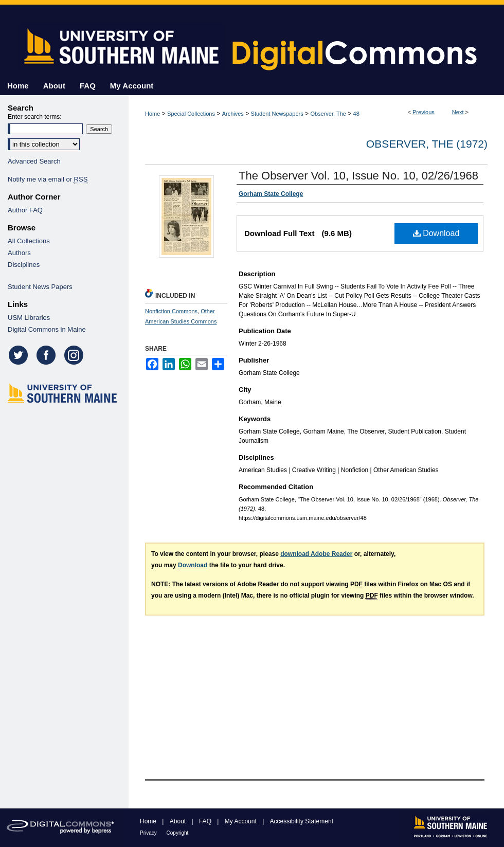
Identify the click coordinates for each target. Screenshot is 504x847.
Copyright (178, 833)
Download (436, 233)
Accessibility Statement (302, 821)
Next (458, 112)
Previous (424, 112)
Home (152, 114)
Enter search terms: (35, 117)
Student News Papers (40, 287)
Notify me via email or (48, 179)
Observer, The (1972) (427, 144)
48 (356, 114)
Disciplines (24, 265)
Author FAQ (25, 210)
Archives (233, 114)
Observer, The (328, 114)
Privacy (149, 833)
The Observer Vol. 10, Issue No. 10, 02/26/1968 (358, 176)
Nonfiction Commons (171, 311)
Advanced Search (34, 161)
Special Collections (191, 114)
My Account (241, 821)
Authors (19, 253)
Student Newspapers (277, 114)
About (179, 821)
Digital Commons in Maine (47, 329)
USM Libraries (29, 318)
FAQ (206, 821)
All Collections (29, 241)
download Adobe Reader (316, 554)
